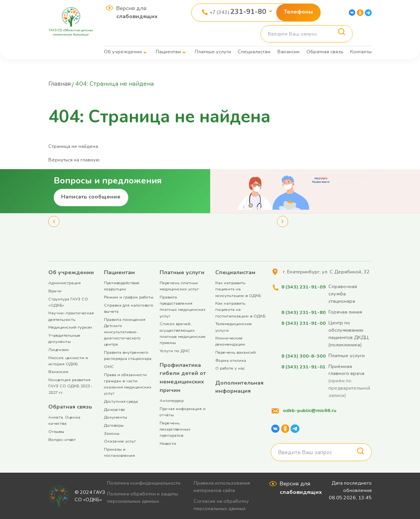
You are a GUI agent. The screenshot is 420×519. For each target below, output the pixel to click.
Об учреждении (123, 52)
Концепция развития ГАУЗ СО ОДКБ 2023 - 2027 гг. (71, 386)
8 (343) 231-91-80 (303, 311)
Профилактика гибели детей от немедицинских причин (183, 377)
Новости (168, 443)
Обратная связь (325, 52)
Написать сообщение (91, 196)
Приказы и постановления (119, 452)
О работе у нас (230, 368)
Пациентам (168, 52)
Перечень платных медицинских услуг (179, 286)
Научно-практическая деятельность (71, 316)
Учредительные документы (64, 338)
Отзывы (56, 431)
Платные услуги (213, 52)
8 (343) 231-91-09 (303, 286)
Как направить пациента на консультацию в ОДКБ (238, 289)
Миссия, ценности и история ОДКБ (68, 360)
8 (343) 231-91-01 (303, 366)
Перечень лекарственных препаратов (175, 429)
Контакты (361, 52)
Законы (112, 433)
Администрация (65, 282)
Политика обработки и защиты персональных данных (143, 497)
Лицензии (59, 349)
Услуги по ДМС (175, 350)
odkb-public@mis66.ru (309, 410)
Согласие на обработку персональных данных (222, 504)
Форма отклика (231, 360)
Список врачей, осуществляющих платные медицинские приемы (183, 333)
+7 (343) (238, 12)
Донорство (115, 409)
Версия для (137, 12)
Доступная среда (121, 401)
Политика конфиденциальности (144, 483)
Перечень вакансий (236, 352)
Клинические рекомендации (230, 341)
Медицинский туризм (70, 327)
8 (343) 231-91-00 (303, 322)
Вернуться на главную (74, 159)
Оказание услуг (120, 441)
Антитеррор (172, 400)
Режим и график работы (129, 297)
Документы (116, 417)
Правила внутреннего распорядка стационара (128, 355)
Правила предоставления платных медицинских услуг (183, 306)
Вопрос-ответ (62, 439)
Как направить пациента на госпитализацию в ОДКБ (240, 309)
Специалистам (254, 52)
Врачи (55, 291)
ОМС (109, 366)
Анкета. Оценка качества (64, 420)
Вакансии (288, 52)
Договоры (114, 425)
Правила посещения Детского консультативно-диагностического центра (125, 332)
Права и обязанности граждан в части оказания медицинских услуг (128, 384)
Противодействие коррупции (122, 286)
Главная (60, 84)
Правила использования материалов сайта (223, 486)
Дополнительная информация (239, 387)
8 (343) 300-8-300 (303, 355)
